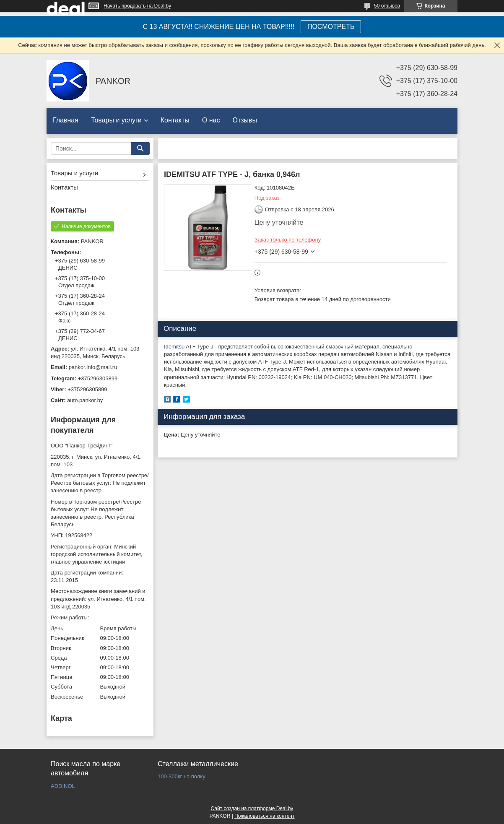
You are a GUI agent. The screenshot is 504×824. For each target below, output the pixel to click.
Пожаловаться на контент (264, 816)
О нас (211, 120)
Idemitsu (174, 347)
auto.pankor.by (85, 400)
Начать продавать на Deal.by (137, 6)
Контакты (175, 120)
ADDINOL (63, 786)
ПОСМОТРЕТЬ (331, 27)
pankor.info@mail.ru (93, 367)
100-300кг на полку (182, 776)
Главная (66, 120)
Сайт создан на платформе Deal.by (252, 808)
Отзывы (245, 120)
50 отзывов (387, 6)
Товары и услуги (116, 120)
